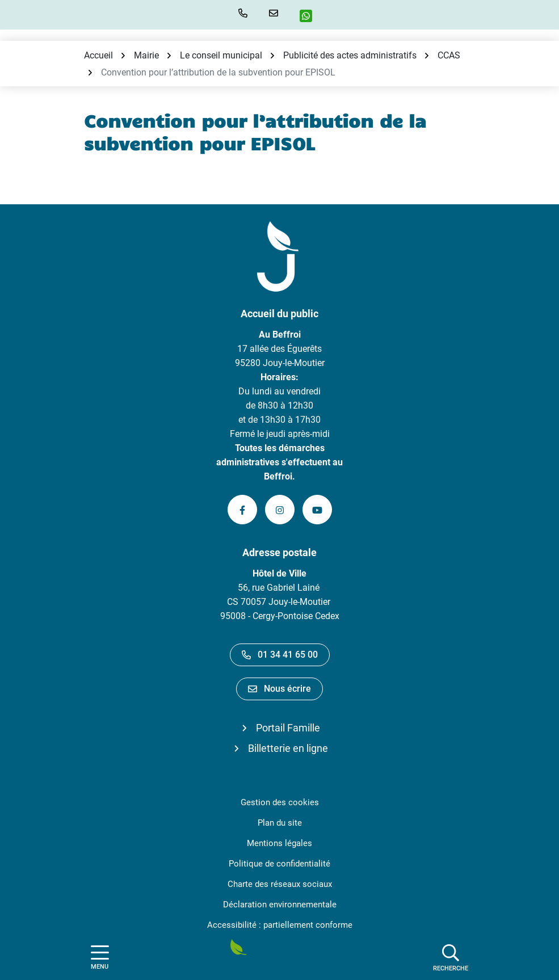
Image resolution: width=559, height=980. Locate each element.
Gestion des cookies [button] (280, 802)
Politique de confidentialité (279, 864)
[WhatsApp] (310, 16)
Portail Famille (288, 728)
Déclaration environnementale (280, 905)
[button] (245, 13)
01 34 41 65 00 (280, 655)
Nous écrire (279, 689)
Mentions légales (279, 843)
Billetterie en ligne (288, 748)
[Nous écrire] (276, 13)
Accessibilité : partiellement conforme (280, 925)
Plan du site (280, 823)
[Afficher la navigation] (100, 958)
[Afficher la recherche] (451, 957)
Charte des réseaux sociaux (280, 884)
